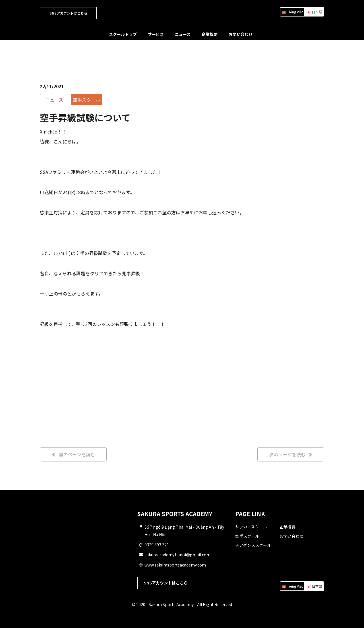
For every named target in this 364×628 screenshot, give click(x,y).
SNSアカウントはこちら (68, 13)
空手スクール (247, 536)
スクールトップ (123, 34)
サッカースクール (251, 527)
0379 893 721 (157, 545)
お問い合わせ (241, 34)
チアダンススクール (253, 545)
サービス (156, 34)
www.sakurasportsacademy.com (175, 565)
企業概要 (210, 34)
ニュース (183, 34)
